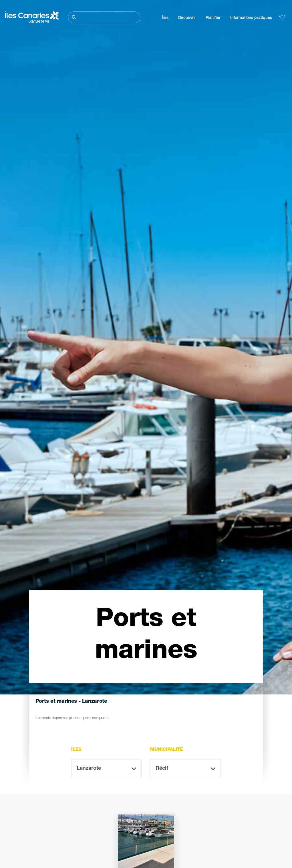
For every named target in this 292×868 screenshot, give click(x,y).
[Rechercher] (104, 17)
